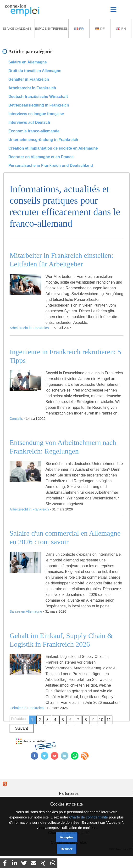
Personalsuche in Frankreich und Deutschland (51, 165)
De (100, 29)
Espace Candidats (17, 29)
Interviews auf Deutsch (29, 122)
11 (109, 720)
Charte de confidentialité (89, 817)
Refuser (66, 849)
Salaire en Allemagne (28, 62)
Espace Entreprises (51, 29)
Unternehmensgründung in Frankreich (43, 140)
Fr (79, 29)
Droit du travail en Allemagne (35, 71)
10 (101, 720)
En (121, 29)
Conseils (16, 419)
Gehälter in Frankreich (29, 79)
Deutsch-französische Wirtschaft (38, 97)
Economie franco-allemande (34, 131)
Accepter (66, 837)
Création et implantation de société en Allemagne (53, 148)
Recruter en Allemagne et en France (41, 157)
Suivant (21, 728)
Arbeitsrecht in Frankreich (32, 88)
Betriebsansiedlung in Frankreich (39, 105)
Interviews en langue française (36, 114)
